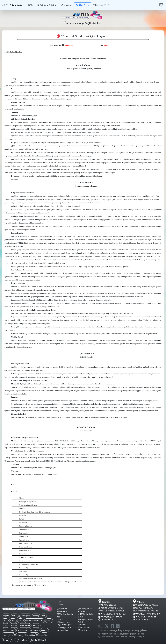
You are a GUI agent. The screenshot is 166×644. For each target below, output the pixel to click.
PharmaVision (44, 635)
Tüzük (60, 620)
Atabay (36, 616)
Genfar (49, 621)
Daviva (13, 621)
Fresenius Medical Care (34, 621)
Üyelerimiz (62, 611)
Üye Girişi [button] (83, 5)
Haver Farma (25, 625)
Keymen (44, 630)
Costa (5, 621)
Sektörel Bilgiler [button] (47, 5)
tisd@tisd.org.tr (142, 619)
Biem (44, 616)
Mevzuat (67, 5)
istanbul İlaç (22, 630)
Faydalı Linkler (84, 628)
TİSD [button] (29, 5)
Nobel (11, 635)
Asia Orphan (25, 616)
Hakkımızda (62, 609)
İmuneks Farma (9, 630)
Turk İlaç (34, 640)
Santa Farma (23, 640)
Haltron (14, 625)
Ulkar (42, 640)
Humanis (36, 625)
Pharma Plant (30, 635)
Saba (13, 640)
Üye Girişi (82, 630)
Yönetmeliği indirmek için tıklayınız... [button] (83, 36)
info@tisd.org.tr (107, 619)
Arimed (15, 616)
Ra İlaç (5, 640)
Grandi (5, 625)
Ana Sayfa (16, 5)
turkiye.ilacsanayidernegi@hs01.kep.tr (125, 634)
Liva (4, 635)
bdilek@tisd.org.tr (136, 637)
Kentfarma (34, 630)
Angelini (6, 616)
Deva (20, 621)
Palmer (19, 635)
